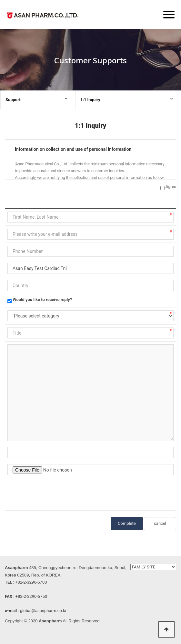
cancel (160, 523)
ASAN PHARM (44, 16)
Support (13, 100)
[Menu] (169, 15)
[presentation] (56, 493)
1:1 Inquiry (90, 100)
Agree (171, 187)
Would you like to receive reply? (42, 300)
